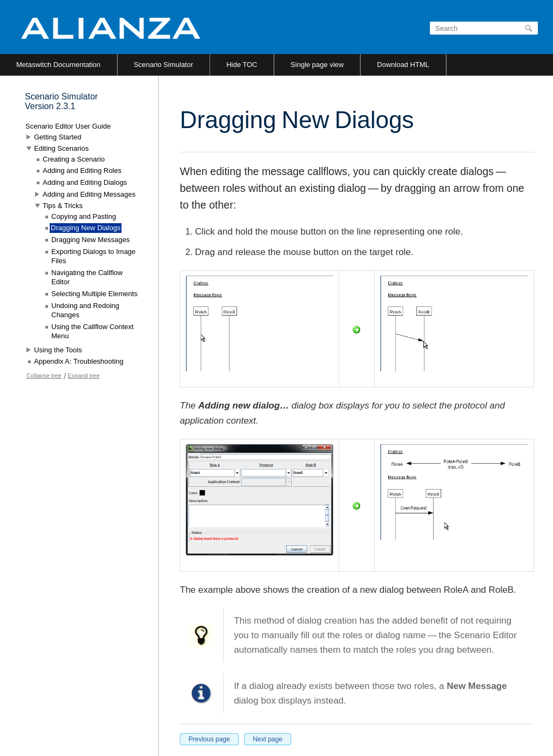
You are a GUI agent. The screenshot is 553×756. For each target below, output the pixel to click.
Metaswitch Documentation (58, 65)
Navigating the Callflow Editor (87, 277)
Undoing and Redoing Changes (85, 310)
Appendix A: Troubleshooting (79, 361)
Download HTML (403, 65)
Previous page (209, 739)
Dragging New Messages (90, 240)
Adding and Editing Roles (82, 170)
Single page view (317, 65)
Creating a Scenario (74, 159)
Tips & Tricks (63, 206)
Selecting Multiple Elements (95, 294)
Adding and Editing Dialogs (85, 182)
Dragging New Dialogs (86, 228)
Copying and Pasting (84, 216)
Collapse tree (44, 376)
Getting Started (58, 137)
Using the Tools (58, 350)
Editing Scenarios (61, 148)
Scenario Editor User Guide (68, 126)
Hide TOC (242, 65)
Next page (268, 739)
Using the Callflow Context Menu (92, 332)
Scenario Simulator (164, 65)
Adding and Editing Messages (89, 194)
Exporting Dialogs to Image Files (93, 256)
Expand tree (83, 376)
